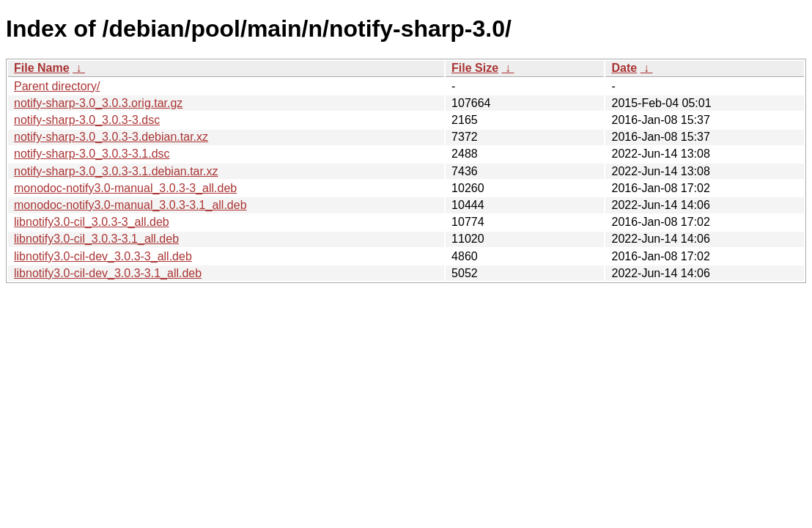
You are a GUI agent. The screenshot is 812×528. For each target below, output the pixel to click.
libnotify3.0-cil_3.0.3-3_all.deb (92, 222)
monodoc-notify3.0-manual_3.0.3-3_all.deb (125, 188)
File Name (42, 68)
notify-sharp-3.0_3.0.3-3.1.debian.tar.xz (116, 171)
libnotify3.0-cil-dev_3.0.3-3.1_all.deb (108, 273)
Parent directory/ (57, 86)
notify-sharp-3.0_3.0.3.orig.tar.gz (98, 103)
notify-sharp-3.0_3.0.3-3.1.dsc (92, 154)
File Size (475, 68)
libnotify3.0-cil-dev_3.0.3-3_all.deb (103, 256)
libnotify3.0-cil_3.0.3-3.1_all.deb (96, 239)
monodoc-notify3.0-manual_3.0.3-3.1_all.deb (130, 205)
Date (624, 68)
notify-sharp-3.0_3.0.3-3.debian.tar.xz (111, 137)
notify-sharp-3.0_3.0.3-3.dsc (87, 120)
